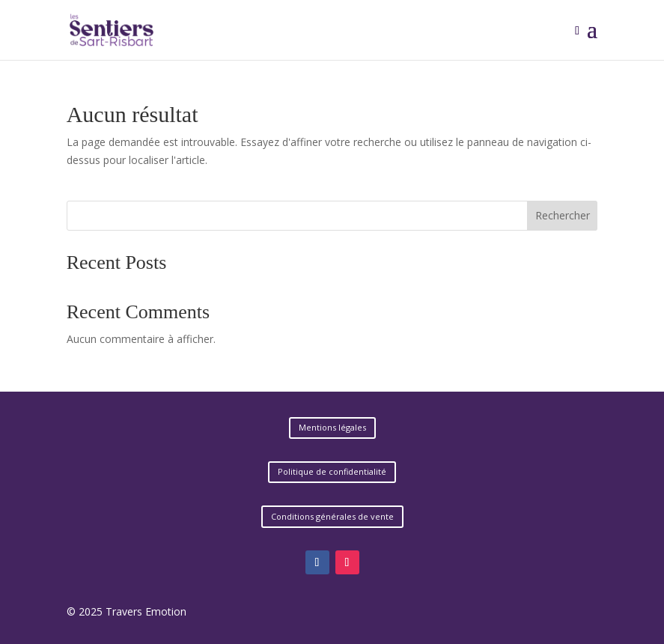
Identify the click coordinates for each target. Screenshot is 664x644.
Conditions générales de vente (332, 516)
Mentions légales (332, 427)
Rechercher (563, 215)
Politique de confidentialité (332, 471)
